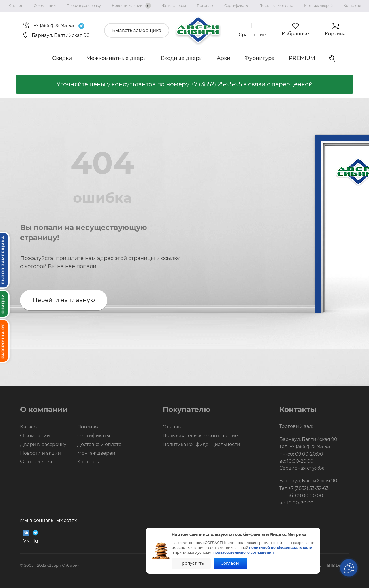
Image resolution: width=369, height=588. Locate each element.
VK (26, 537)
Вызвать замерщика (137, 30)
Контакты (352, 6)
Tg (35, 537)
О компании (45, 6)
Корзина (335, 34)
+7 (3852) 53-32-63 (308, 488)
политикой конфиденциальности (281, 548)
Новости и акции (131, 6)
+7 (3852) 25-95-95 (216, 84)
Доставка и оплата (276, 6)
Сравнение (252, 35)
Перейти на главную (64, 300)
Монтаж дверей (318, 6)
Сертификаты (236, 6)
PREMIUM (302, 58)
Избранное (295, 34)
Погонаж (205, 6)
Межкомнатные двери (116, 58)
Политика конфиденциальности (201, 444)
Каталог (16, 6)
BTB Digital (338, 565)
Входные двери (182, 58)
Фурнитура (260, 58)
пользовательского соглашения (244, 552)
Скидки (62, 58)
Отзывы (172, 427)
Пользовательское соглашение (200, 436)
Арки (224, 58)
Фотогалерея (174, 6)
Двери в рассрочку (84, 6)
